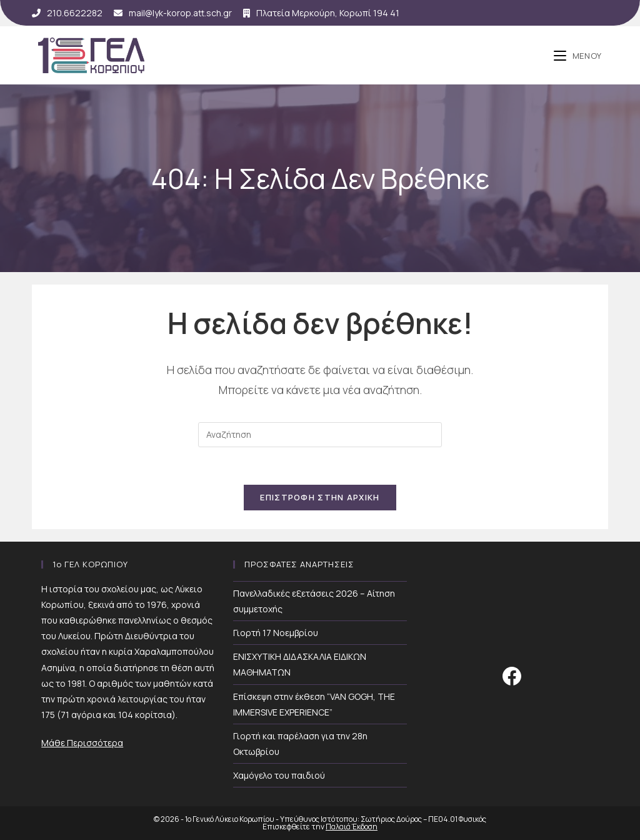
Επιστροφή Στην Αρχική (320, 497)
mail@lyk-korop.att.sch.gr (173, 13)
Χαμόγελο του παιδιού (279, 775)
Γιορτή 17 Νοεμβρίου (276, 633)
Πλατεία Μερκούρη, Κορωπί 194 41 (321, 13)
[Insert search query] (320, 435)
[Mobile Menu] (578, 56)
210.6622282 (67, 13)
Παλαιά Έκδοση (352, 827)
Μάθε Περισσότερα (82, 743)
